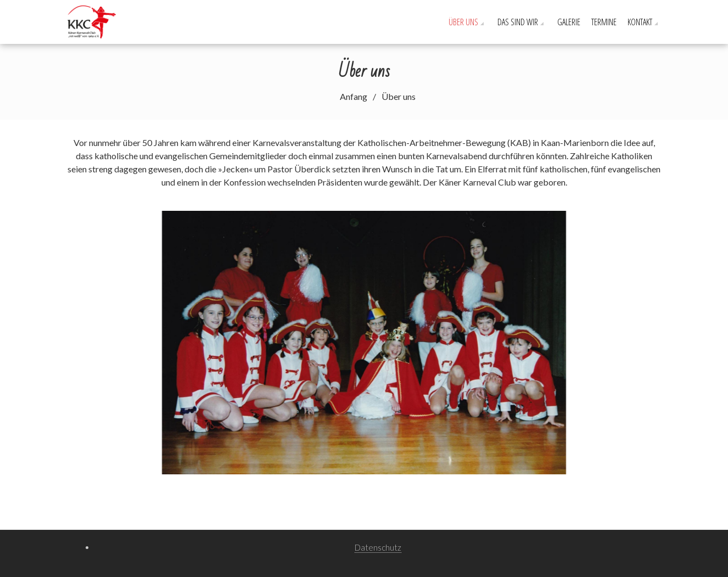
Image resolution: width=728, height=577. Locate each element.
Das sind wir (518, 22)
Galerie (569, 22)
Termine (604, 22)
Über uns (463, 22)
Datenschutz (378, 547)
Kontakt (640, 22)
